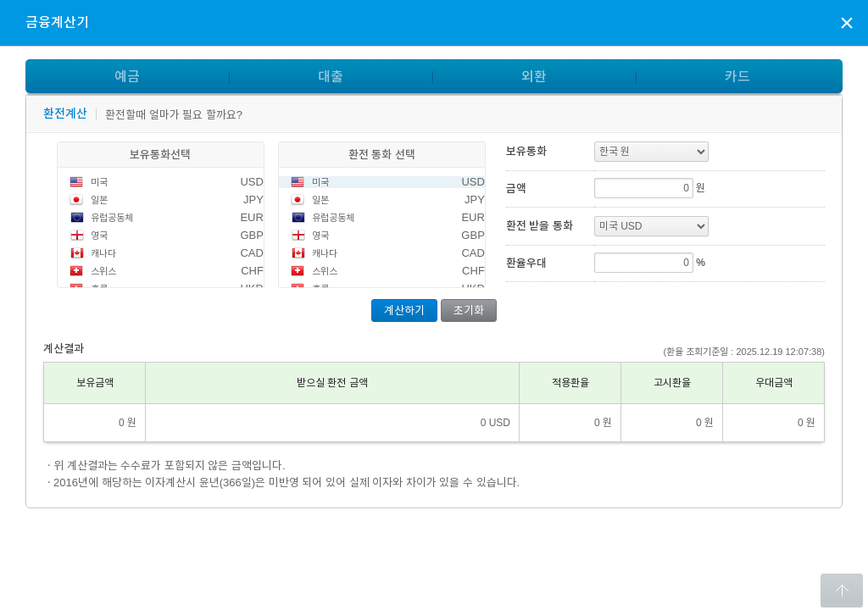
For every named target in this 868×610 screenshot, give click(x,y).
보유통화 (526, 151)
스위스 (103, 271)
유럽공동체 (112, 218)
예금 (127, 77)
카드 (737, 77)
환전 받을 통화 (540, 226)
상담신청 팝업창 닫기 (847, 22)
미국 (99, 182)
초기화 (469, 311)
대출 (331, 77)
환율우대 (526, 263)
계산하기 (404, 311)
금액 (516, 189)
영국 (99, 236)
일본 (99, 200)
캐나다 (103, 253)
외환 (534, 77)
